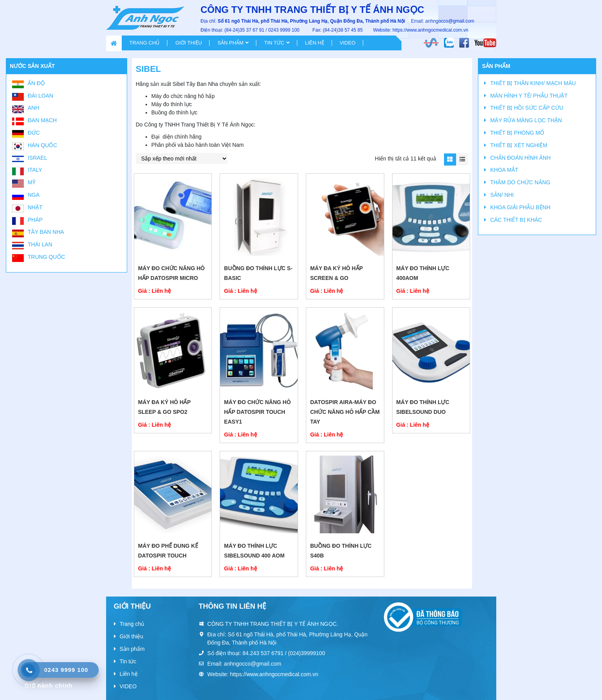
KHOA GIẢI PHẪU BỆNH (520, 207)
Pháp (35, 220)
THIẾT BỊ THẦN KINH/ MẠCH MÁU (533, 83)
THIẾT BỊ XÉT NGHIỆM (519, 145)
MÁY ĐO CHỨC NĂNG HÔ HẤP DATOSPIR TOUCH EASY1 (257, 412)
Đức (34, 133)
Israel (37, 158)
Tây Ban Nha (46, 232)
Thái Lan (40, 244)
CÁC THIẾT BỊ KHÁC (516, 220)
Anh (34, 108)
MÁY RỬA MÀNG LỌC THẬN (526, 120)
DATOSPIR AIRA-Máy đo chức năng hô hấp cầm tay (345, 412)
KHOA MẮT (504, 170)
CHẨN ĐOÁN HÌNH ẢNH (520, 158)
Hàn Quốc (43, 145)
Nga (34, 195)
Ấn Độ (36, 83)
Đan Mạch (42, 120)
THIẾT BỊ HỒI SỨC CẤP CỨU (527, 108)
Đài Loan (40, 96)
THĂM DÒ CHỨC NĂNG (520, 182)
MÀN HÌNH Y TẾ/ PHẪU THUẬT (529, 96)
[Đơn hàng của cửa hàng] (182, 159)
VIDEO (348, 43)
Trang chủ (145, 43)
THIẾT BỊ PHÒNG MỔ (517, 133)
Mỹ (32, 182)
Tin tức (274, 43)
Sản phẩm (230, 43)
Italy (35, 170)
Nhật (35, 207)
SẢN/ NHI (502, 195)
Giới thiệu (188, 43)
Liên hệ (315, 43)
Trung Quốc (46, 257)
